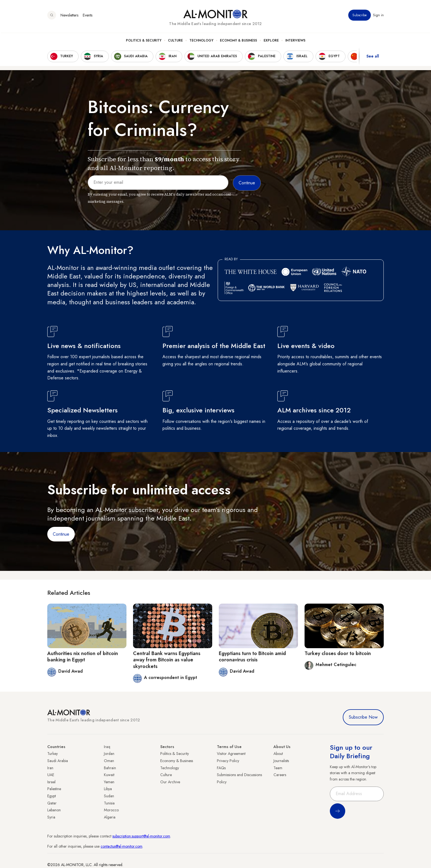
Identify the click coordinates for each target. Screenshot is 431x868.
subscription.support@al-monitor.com (141, 836)
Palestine (54, 789)
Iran (50, 768)
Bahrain (110, 768)
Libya (108, 789)
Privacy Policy (228, 761)
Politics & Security (144, 42)
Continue (61, 534)
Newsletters (69, 16)
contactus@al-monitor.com (121, 846)
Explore (271, 42)
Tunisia (109, 803)
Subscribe (360, 16)
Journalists (281, 761)
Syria (51, 817)
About (278, 754)
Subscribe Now (363, 717)
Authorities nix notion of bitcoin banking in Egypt (83, 657)
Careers (280, 775)
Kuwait (109, 775)
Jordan (109, 754)
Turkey (53, 754)
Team (278, 768)
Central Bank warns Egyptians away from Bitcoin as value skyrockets (167, 660)
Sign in (378, 16)
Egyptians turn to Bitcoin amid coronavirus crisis (252, 657)
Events (88, 16)
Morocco (111, 810)
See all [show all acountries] (373, 57)
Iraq (107, 747)
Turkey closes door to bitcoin (338, 653)
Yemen (109, 782)
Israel (51, 782)
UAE (51, 775)
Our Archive (170, 782)
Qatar (52, 803)
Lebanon (54, 810)
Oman (109, 761)
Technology (201, 42)
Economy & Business (238, 42)
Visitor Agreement (231, 754)
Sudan (109, 796)
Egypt (52, 796)
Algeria (110, 817)
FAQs (221, 768)
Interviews (295, 42)
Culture (175, 42)
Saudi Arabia (58, 761)
